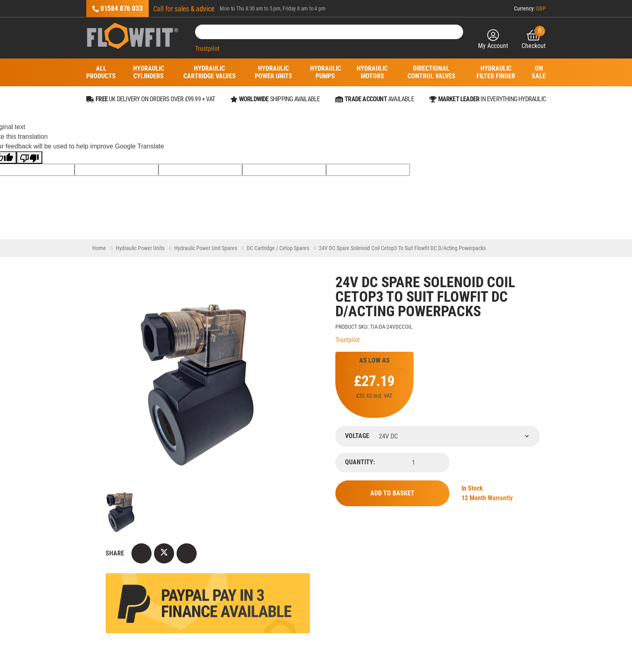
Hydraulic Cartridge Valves (209, 72)
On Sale (539, 72)
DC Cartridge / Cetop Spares (278, 248)
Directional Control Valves (431, 72)
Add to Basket (392, 493)
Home (99, 248)
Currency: (530, 8)
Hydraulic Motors (372, 72)
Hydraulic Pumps (325, 72)
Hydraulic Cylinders (148, 72)
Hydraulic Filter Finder (496, 72)
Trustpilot (207, 49)
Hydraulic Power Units (273, 72)
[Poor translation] (29, 158)
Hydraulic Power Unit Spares (206, 248)
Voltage (357, 436)
